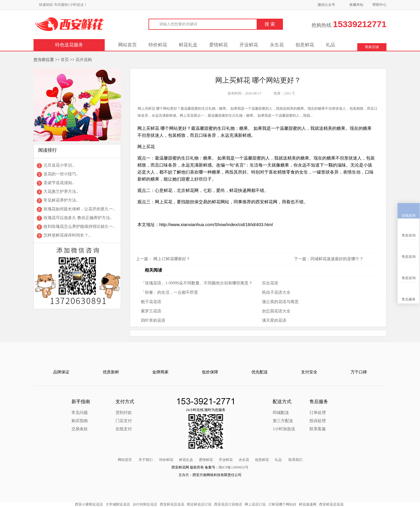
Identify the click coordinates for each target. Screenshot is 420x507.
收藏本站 (356, 5)
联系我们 (295, 460)
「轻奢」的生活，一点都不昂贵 (169, 292)
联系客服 (318, 429)
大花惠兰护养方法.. (61, 192)
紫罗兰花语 (151, 311)
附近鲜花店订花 (199, 504)
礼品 (330, 45)
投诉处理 (318, 421)
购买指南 (80, 421)
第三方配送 (283, 421)
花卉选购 (84, 60)
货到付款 (124, 413)
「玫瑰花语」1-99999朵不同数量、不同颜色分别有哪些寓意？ (197, 283)
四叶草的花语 (153, 320)
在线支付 (124, 429)
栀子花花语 (151, 302)
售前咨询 (409, 208)
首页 (65, 60)
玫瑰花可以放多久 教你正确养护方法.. (78, 218)
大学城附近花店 (118, 504)
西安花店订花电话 (228, 504)
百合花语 (270, 283)
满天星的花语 (274, 320)
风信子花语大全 (276, 292)
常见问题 (80, 413)
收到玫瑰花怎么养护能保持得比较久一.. (79, 227)
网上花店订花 (255, 504)
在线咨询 (409, 188)
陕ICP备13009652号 (234, 467)
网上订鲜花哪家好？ (172, 259)
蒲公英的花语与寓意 (280, 302)
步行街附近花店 (145, 504)
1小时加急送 (284, 429)
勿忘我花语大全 (276, 311)
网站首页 (127, 45)
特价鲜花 (158, 45)
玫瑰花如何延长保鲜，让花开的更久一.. (79, 209)
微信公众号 (326, 5)
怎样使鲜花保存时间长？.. (67, 235)
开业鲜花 (249, 45)
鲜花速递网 (308, 504)
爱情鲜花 (218, 45)
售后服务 (409, 272)
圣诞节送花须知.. (59, 183)
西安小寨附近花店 (89, 504)
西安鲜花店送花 (172, 504)
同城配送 (281, 413)
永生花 (277, 45)
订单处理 (318, 413)
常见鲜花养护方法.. (61, 200)
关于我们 (146, 460)
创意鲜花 (305, 45)
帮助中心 (379, 5)
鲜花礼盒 (188, 45)
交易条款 (80, 429)
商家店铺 (372, 47)
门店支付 (124, 421)
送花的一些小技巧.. (61, 174)
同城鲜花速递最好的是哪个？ (337, 259)
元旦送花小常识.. (59, 165)
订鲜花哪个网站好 (282, 504)
